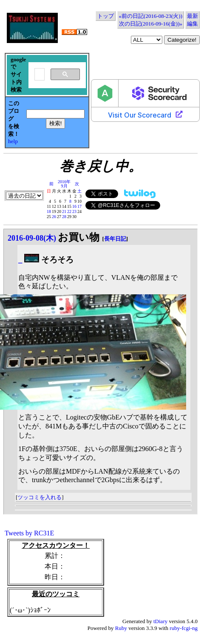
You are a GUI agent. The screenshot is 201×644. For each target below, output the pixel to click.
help (13, 141)
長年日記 (115, 239)
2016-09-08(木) (32, 238)
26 (54, 217)
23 (74, 211)
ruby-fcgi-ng (184, 628)
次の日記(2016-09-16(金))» (151, 24)
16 (74, 206)
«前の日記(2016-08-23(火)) (151, 16)
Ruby (121, 628)
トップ (106, 16)
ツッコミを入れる (40, 497)
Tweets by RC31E (29, 533)
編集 (193, 24)
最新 (193, 16)
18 (49, 211)
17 (79, 206)
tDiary (160, 621)
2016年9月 (64, 184)
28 (64, 217)
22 (69, 211)
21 (64, 211)
